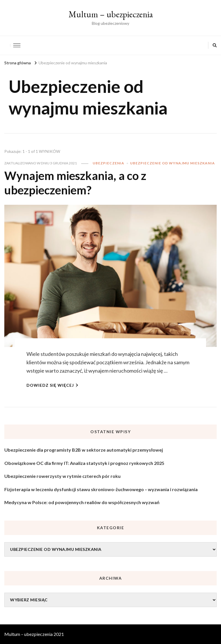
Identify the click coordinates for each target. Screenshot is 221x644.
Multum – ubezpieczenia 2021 (34, 634)
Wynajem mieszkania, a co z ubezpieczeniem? (75, 183)
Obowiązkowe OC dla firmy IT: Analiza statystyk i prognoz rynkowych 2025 (84, 463)
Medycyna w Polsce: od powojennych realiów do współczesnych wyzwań (82, 502)
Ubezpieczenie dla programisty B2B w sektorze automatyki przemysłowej (84, 450)
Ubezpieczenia (108, 163)
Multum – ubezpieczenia (111, 14)
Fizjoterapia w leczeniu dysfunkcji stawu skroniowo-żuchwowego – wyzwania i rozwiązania (101, 489)
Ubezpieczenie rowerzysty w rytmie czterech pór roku (62, 476)
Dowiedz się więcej (52, 385)
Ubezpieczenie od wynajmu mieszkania (173, 163)
